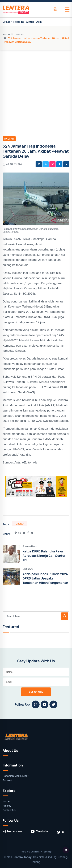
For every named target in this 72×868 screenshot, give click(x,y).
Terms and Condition (30, 852)
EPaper (7, 22)
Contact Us (9, 810)
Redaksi (7, 780)
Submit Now (36, 692)
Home (6, 34)
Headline (19, 22)
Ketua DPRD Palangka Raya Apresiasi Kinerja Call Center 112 (44, 556)
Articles (7, 806)
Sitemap (48, 852)
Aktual (30, 22)
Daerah (19, 34)
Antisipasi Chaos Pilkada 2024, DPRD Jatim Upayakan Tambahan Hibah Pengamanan (46, 578)
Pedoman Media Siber (15, 776)
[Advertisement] (36, 88)
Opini (39, 22)
